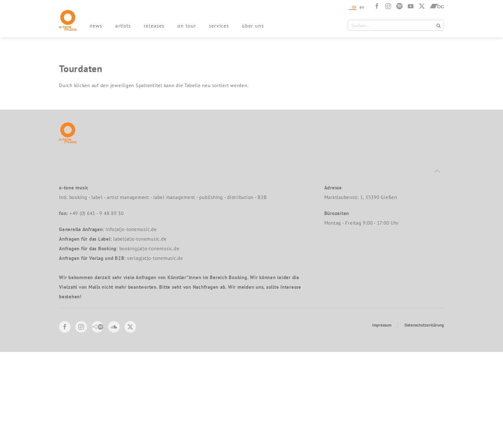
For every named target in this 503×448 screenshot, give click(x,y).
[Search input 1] (392, 25)
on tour (187, 26)
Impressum (382, 421)
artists (123, 26)
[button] (437, 267)
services (219, 26)
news (96, 26)
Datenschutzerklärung (424, 421)
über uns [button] (253, 26)
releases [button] (154, 26)
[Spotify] (399, 6)
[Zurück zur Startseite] (68, 20)
